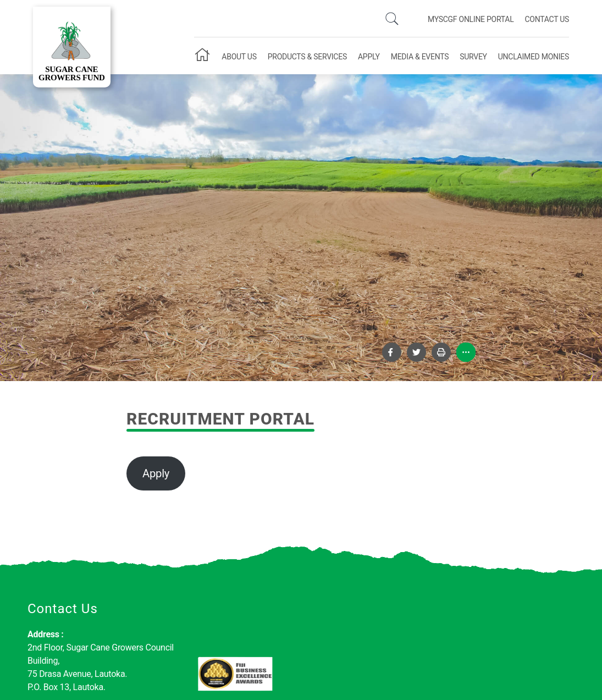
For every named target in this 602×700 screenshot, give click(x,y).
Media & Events (420, 57)
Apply (369, 57)
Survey (473, 57)
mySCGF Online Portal (471, 19)
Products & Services (307, 57)
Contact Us (547, 19)
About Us (239, 57)
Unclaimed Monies (534, 57)
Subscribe (533, 644)
